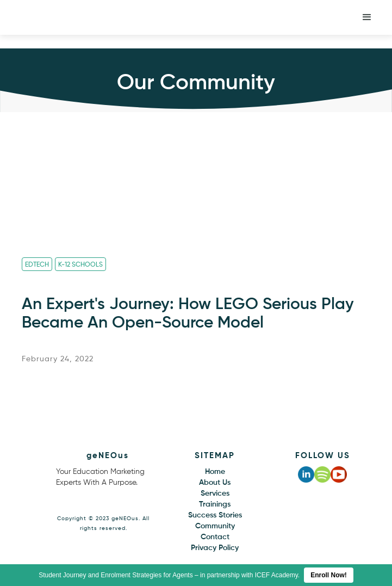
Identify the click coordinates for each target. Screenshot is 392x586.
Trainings (215, 504)
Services (215, 494)
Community (215, 526)
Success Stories (215, 515)
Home (215, 472)
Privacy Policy (215, 548)
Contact (215, 537)
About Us (215, 483)
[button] (367, 17)
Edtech (37, 265)
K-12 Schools (80, 265)
